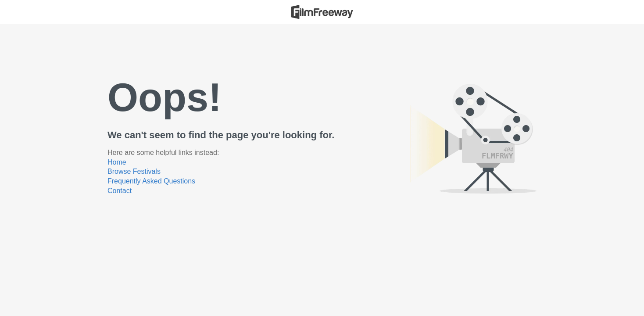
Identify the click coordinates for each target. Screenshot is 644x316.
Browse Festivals (134, 171)
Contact (120, 191)
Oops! (165, 97)
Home (117, 162)
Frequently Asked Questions (151, 181)
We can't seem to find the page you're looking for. (221, 135)
